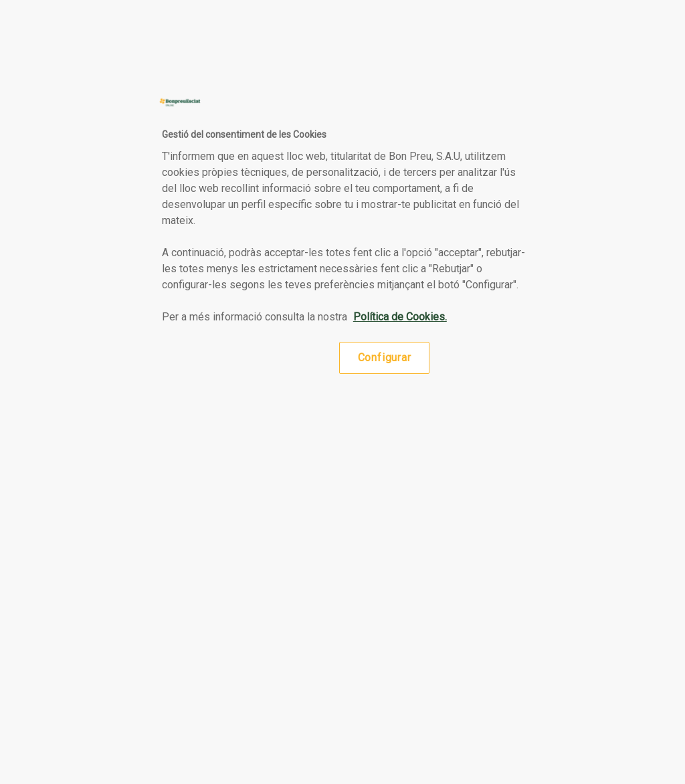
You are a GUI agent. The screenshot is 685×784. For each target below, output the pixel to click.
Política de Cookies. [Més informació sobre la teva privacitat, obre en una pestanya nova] (400, 317)
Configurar (385, 358)
